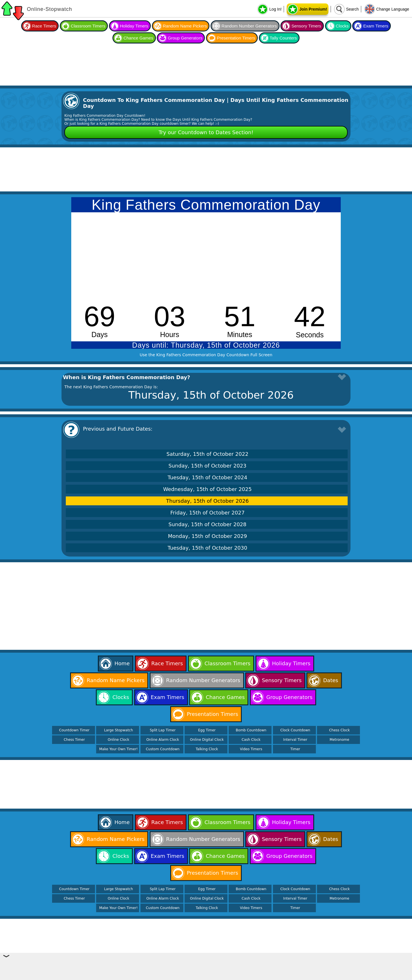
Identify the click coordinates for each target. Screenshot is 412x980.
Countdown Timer (74, 730)
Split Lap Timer (163, 730)
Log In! (275, 9)
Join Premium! (313, 9)
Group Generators (185, 38)
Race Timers (44, 26)
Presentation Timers (236, 38)
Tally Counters (283, 38)
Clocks (342, 26)
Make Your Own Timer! (119, 749)
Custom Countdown (163, 749)
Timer (295, 749)
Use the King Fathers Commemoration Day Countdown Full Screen (206, 355)
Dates (330, 680)
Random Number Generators (249, 26)
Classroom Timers (88, 26)
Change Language (393, 9)
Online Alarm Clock (163, 740)
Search (352, 9)
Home (122, 663)
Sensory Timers (306, 26)
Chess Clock (339, 730)
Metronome (339, 740)
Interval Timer (295, 740)
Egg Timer (207, 730)
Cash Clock (251, 740)
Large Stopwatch (119, 730)
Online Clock (119, 740)
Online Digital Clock (207, 740)
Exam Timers (376, 26)
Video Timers (251, 749)
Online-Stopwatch (49, 9)
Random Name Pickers (185, 26)
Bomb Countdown (251, 730)
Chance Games (138, 38)
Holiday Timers (134, 26)
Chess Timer (74, 740)
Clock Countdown (295, 730)
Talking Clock (207, 749)
